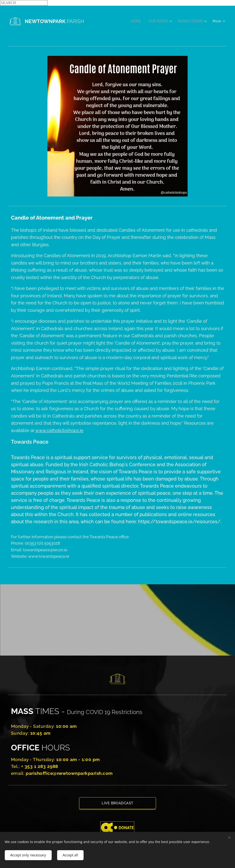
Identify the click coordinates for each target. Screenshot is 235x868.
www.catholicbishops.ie (59, 430)
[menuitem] (134, 21)
